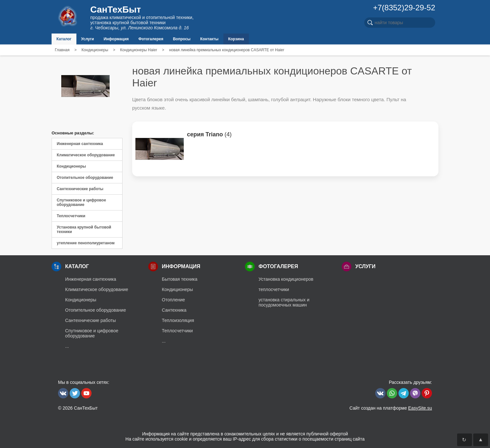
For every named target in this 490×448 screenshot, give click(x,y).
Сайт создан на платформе (391, 408)
